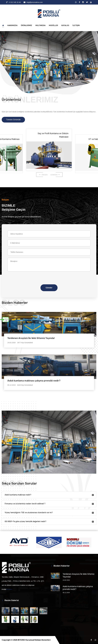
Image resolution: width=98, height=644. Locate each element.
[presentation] (34, 279)
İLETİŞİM (76, 25)
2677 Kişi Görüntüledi (25, 343)
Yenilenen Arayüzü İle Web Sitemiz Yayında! (31, 338)
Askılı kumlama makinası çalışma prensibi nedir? (34, 381)
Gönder (49, 288)
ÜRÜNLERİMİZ (26, 25)
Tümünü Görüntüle (13, 120)
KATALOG (65, 25)
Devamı (9, 589)
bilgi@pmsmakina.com (35, 2)
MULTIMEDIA (40, 25)
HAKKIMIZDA (12, 25)
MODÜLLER (53, 25)
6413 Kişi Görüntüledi (25, 385)
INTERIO (21, 640)
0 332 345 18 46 (15, 2)
